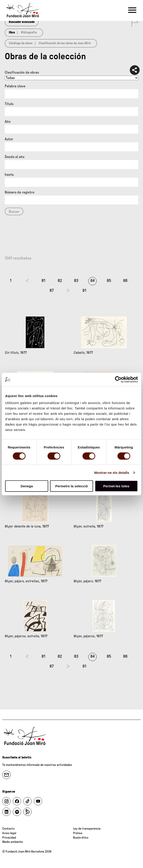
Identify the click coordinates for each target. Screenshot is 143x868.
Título (9, 104)
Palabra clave (15, 86)
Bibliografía (29, 33)
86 (125, 281)
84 (93, 281)
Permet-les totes (116, 486)
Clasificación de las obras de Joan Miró (65, 43)
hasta (9, 175)
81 (43, 281)
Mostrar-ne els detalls (112, 472)
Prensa (78, 833)
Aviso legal (9, 833)
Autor (9, 139)
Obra (12, 33)
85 (109, 281)
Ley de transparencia (87, 829)
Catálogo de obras (21, 43)
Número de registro (19, 192)
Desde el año (15, 157)
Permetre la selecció (71, 486)
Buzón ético (81, 838)
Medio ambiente (13, 842)
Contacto (8, 829)
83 (76, 281)
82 (60, 281)
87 (52, 291)
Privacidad (9, 838)
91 (84, 291)
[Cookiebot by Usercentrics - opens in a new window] (118, 379)
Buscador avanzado (22, 22)
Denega (27, 486)
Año (8, 122)
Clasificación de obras (22, 73)
